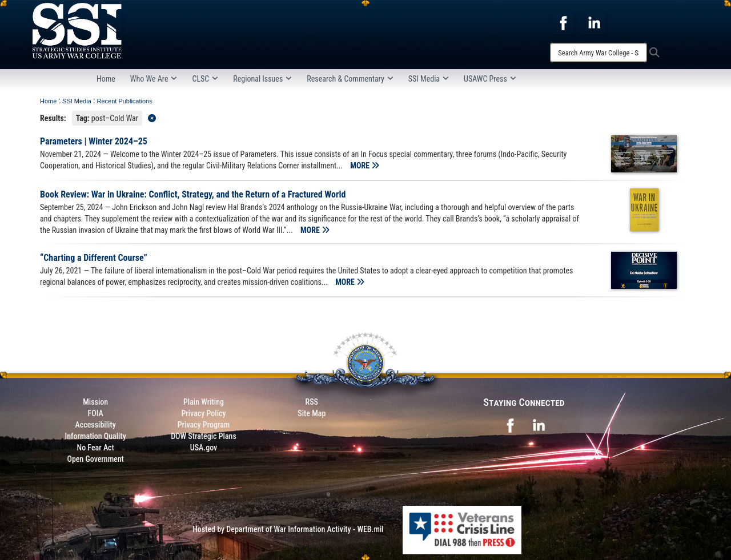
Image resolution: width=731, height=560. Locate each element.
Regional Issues (262, 79)
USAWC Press (490, 79)
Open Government (95, 459)
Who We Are (154, 79)
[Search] (599, 53)
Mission (95, 402)
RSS (312, 402)
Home (106, 79)
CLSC (205, 79)
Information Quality (96, 436)
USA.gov (204, 448)
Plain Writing (204, 402)
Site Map (312, 413)
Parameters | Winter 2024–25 (94, 141)
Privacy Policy (203, 413)
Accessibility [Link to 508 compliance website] (96, 425)
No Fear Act (96, 448)
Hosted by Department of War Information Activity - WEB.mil (288, 529)
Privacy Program (204, 425)
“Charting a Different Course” (94, 258)
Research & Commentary (350, 79)
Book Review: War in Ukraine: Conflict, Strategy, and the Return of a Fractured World (193, 194)
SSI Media (429, 79)
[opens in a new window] (563, 22)
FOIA (96, 413)
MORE (365, 166)
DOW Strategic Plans (204, 436)
